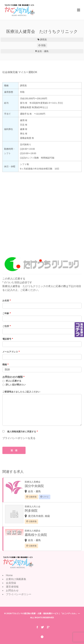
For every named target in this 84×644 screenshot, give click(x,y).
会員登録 (11, 583)
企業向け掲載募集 (16, 579)
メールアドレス (11, 352)
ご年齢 (7, 313)
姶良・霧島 (43, 51)
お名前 (7, 301)
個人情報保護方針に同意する (22, 432)
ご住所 (7, 326)
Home (9, 575)
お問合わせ (12, 590)
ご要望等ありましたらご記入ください (21, 392)
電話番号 (8, 339)
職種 (5, 365)
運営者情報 (12, 587)
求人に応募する (13, 381)
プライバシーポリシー (19, 594)
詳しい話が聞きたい (16, 385)
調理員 (43, 40)
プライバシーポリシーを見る (19, 438)
